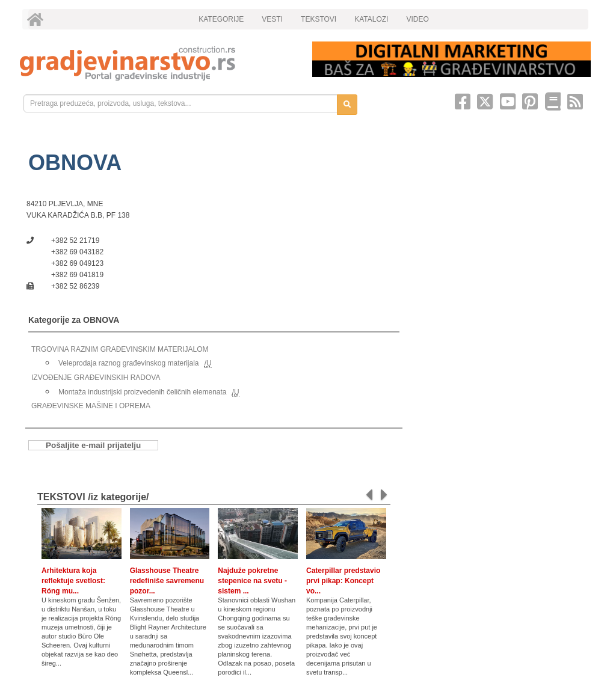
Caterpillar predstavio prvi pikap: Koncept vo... (343, 581)
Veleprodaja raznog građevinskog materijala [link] (128, 363)
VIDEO (417, 19)
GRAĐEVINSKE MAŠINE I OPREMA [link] (91, 406)
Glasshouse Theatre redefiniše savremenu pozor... (167, 581)
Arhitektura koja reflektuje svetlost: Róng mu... (73, 581)
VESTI (272, 19)
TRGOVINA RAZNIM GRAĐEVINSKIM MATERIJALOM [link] (120, 349)
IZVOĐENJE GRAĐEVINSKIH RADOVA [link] (96, 378)
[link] (158, 63)
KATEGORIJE (221, 19)
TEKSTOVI (319, 19)
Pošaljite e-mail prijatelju (93, 445)
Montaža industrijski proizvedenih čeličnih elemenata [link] (142, 392)
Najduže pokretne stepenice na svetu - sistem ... (252, 581)
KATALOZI (371, 19)
